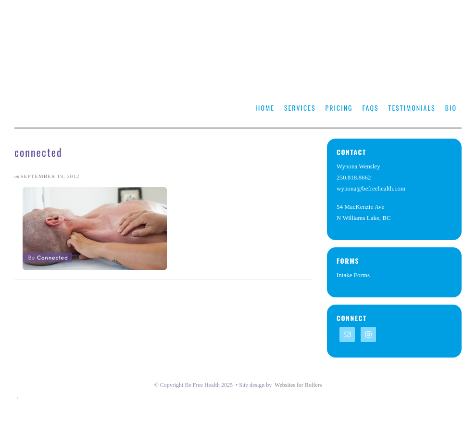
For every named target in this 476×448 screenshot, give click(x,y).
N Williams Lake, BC (364, 218)
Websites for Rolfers (298, 385)
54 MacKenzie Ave (360, 207)
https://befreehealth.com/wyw (99, 75)
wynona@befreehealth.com (371, 188)
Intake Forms (353, 275)
